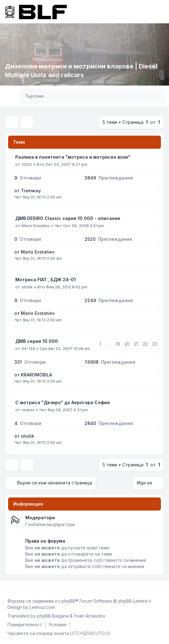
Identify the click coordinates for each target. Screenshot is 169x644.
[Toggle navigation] (162, 12)
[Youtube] (16, 585)
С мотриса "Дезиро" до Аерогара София (63, 402)
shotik (27, 287)
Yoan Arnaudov (90, 616)
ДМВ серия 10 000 (37, 341)
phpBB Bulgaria (53, 616)
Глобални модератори (50, 524)
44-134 (28, 349)
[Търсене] (147, 96)
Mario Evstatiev (36, 226)
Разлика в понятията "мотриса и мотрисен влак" (73, 157)
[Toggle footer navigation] (162, 585)
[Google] (21, 585)
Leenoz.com (42, 607)
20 (127, 344)
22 (145, 344)
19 (118, 344)
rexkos (28, 410)
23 (155, 344)
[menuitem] (25, 625)
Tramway (31, 191)
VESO (27, 164)
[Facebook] (6, 585)
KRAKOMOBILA (36, 375)
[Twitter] (11, 585)
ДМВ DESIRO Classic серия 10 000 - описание (68, 218)
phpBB (68, 601)
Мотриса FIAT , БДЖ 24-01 (46, 280)
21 (136, 344)
